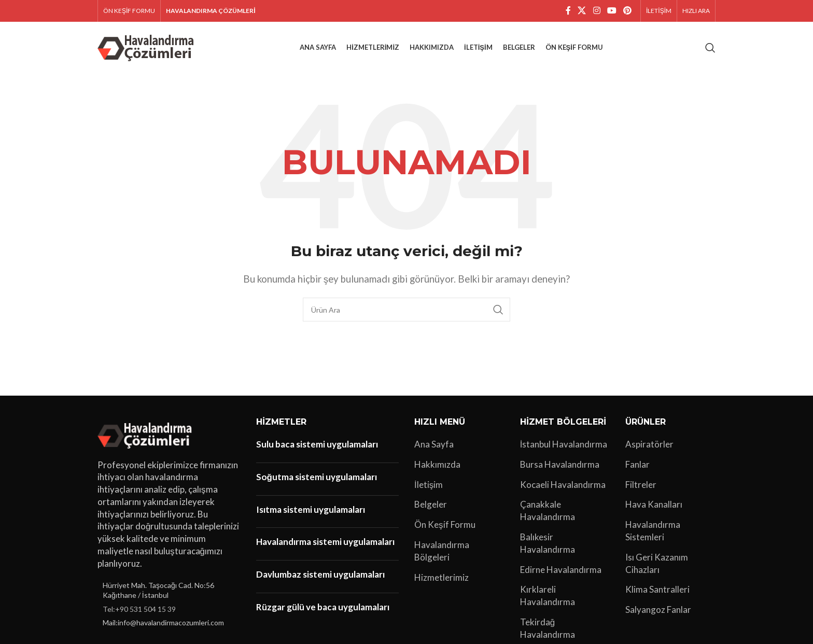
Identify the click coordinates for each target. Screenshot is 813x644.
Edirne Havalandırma (561, 570)
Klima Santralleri (657, 590)
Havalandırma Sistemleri (653, 531)
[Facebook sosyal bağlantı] (568, 11)
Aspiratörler (649, 444)
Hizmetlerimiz (441, 577)
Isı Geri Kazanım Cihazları (657, 563)
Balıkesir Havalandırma (548, 543)
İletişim (429, 485)
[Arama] (710, 48)
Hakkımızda (437, 464)
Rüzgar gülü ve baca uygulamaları (323, 607)
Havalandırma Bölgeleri (442, 551)
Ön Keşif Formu (445, 525)
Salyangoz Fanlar (658, 610)
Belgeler (431, 505)
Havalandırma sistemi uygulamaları (325, 542)
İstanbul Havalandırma (564, 444)
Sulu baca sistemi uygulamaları (317, 444)
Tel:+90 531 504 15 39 (139, 609)
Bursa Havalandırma (560, 464)
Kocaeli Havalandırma (563, 485)
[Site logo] (148, 46)
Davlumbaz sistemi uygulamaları (320, 575)
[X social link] (582, 11)
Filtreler (641, 485)
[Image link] (146, 434)
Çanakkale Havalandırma (548, 511)
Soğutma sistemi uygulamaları (317, 477)
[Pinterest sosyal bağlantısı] (628, 11)
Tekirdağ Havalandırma (548, 628)
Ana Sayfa (434, 444)
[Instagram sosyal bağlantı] (597, 11)
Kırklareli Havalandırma (548, 596)
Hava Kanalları (654, 505)
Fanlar (637, 464)
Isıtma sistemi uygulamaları (311, 509)
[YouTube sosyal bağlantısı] (612, 11)
